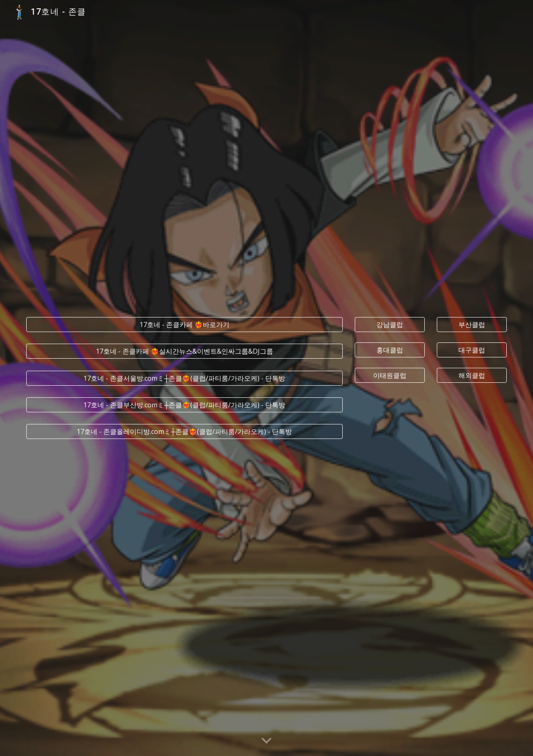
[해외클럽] (472, 375)
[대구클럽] (472, 350)
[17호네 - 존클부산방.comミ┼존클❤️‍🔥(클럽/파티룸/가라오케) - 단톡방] (184, 405)
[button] (266, 741)
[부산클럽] (472, 325)
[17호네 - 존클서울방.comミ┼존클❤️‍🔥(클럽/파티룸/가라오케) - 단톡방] (184, 378)
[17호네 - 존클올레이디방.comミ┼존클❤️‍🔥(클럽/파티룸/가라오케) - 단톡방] (184, 431)
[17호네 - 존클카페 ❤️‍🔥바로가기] (184, 325)
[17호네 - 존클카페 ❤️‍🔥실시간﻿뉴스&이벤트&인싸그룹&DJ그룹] (184, 351)
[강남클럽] (390, 325)
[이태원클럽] (390, 375)
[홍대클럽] (390, 350)
